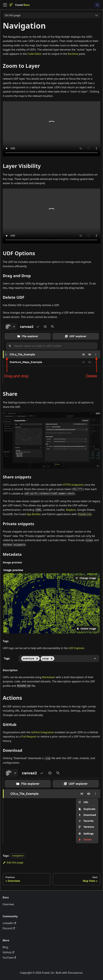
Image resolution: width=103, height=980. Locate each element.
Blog (5, 947)
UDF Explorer (76, 648)
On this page (13, 15)
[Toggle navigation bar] (5, 5)
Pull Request (29, 737)
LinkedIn (9, 923)
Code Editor (35, 54)
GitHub (8, 952)
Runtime (73, 54)
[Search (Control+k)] (97, 5)
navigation (18, 856)
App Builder (33, 514)
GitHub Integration (43, 732)
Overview (8, 904)
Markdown (49, 677)
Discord (9, 928)
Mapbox (71, 510)
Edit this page (13, 862)
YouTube (9, 958)
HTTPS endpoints (73, 485)
